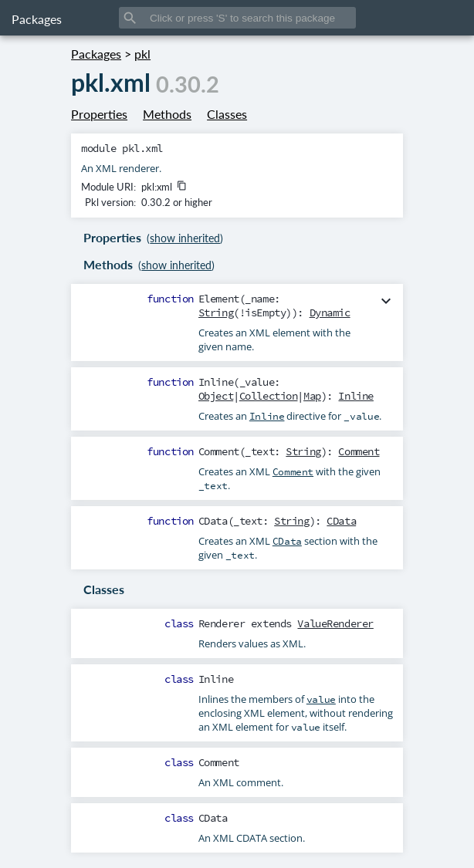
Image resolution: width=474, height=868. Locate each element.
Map (312, 396)
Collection (269, 396)
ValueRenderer (335, 623)
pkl (142, 54)
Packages (37, 19)
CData (341, 521)
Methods (167, 114)
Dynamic (330, 312)
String (216, 312)
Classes (227, 114)
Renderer (222, 623)
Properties (99, 114)
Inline (355, 396)
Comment (359, 451)
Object (216, 396)
